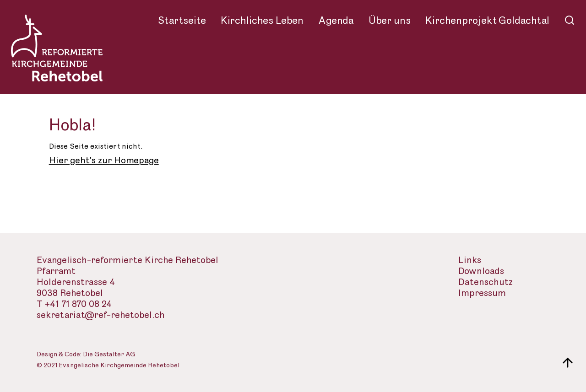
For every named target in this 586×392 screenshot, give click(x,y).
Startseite (182, 21)
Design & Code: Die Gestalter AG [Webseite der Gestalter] (86, 355)
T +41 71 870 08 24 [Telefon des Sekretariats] (74, 304)
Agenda (336, 21)
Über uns (390, 21)
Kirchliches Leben (262, 21)
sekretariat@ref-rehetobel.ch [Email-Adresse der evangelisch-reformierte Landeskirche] (101, 315)
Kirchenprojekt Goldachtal (487, 21)
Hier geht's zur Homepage (104, 161)
